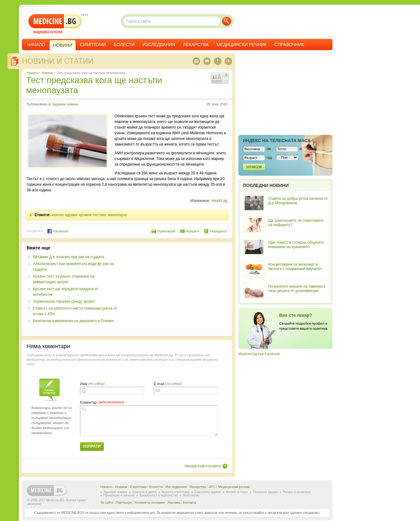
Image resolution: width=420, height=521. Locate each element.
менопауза (117, 215)
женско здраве (64, 215)
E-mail (159, 384)
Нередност (219, 231)
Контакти (189, 503)
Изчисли (254, 167)
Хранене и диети (144, 492)
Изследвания (159, 45)
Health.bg (219, 201)
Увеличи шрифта (226, 75)
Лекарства (196, 45)
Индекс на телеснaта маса (277, 141)
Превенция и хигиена (119, 495)
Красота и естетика (175, 492)
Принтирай (166, 231)
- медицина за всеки (55, 24)
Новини (47, 73)
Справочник (289, 45)
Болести (124, 45)
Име (84, 384)
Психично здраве (265, 492)
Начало (36, 45)
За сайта (107, 503)
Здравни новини (65, 104)
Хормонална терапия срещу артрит (64, 301)
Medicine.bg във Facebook (259, 354)
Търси (227, 21)
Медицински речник (242, 45)
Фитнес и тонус (237, 492)
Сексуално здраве (208, 492)
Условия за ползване (149, 503)
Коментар (88, 402)
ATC (212, 487)
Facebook (58, 231)
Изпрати (193, 231)
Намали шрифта (226, 81)
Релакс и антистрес (297, 492)
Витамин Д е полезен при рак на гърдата (69, 257)
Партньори (124, 503)
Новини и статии (58, 61)
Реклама (174, 503)
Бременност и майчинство (159, 495)
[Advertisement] (176, 289)
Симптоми (93, 45)
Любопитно (191, 495)
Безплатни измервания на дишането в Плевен (73, 321)
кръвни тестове (92, 215)
